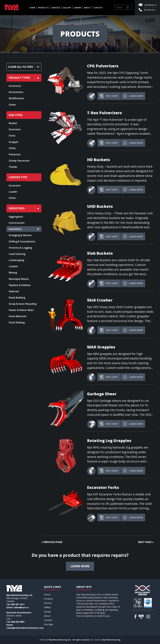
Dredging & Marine (20, 235)
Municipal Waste (19, 279)
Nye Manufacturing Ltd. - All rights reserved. (70, 640)
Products (43, 8)
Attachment (16, 92)
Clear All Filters (21, 67)
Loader (13, 192)
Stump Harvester (19, 161)
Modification (16, 98)
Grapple (13, 142)
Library (78, 8)
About (87, 8)
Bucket (13, 123)
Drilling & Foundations (22, 241)
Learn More (133, 96)
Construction (17, 223)
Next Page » (146, 542)
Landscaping (16, 260)
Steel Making (17, 322)
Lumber (13, 266)
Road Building (17, 298)
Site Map (48, 624)
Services (56, 8)
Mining (13, 273)
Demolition (15, 229)
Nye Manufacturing (111, 640)
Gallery (67, 8)
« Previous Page (52, 542)
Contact (98, 8)
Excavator (15, 185)
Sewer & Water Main (21, 310)
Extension (15, 129)
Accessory (15, 86)
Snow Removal (17, 316)
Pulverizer (15, 154)
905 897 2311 (150, 10)
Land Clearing (17, 254)
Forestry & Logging (20, 248)
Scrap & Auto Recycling (23, 304)
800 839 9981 (18, 622)
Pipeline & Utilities (20, 285)
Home (33, 8)
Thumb (13, 167)
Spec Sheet (109, 96)
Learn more (80, 566)
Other (12, 105)
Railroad (14, 291)
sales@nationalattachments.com (25, 628)
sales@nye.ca (150, 5)
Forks (12, 136)
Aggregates (16, 217)
